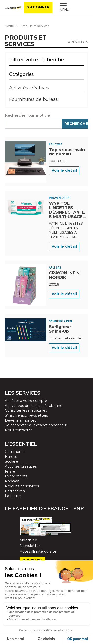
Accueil (10, 26)
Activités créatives (29, 88)
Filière (10, 471)
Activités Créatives (21, 466)
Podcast (12, 481)
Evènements (16, 476)
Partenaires (15, 491)
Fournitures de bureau (34, 99)
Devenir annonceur (21, 420)
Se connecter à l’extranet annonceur (36, 425)
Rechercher (76, 124)
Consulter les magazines (26, 410)
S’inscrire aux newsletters (26, 415)
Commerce (15, 452)
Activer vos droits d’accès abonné (34, 406)
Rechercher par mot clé (27, 115)
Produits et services (35, 26)
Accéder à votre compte (26, 401)
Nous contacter (18, 430)
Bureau (11, 457)
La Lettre (13, 496)
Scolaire (12, 461)
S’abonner (38, 7)
